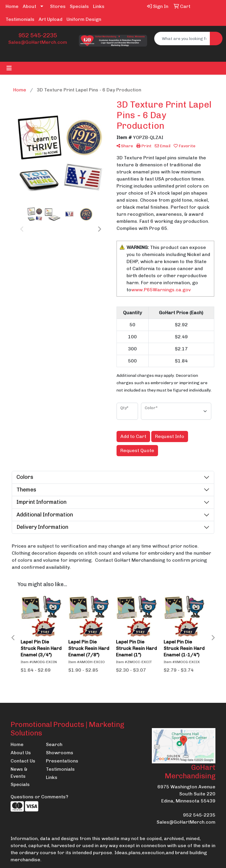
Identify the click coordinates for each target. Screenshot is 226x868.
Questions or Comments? (39, 797)
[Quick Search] (182, 39)
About (29, 6)
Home (12, 6)
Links (99, 6)
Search (54, 744)
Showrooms (60, 753)
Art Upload (50, 19)
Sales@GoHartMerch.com (38, 42)
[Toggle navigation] (9, 68)
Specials (79, 6)
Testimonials (20, 19)
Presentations (60, 761)
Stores (58, 6)
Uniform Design (84, 19)
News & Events (19, 773)
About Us (21, 753)
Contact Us (23, 761)
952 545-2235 (38, 35)
